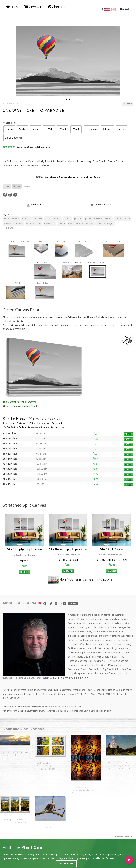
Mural (76, 129)
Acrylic (22, 129)
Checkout (57, 7)
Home (13, 7)
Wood (63, 129)
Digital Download (14, 138)
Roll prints (107, 129)
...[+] (50, 165)
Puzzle (121, 129)
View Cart (34, 7)
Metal (35, 129)
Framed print (91, 129)
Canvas (9, 129)
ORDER (128, 434)
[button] (129, 860)
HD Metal (49, 129)
